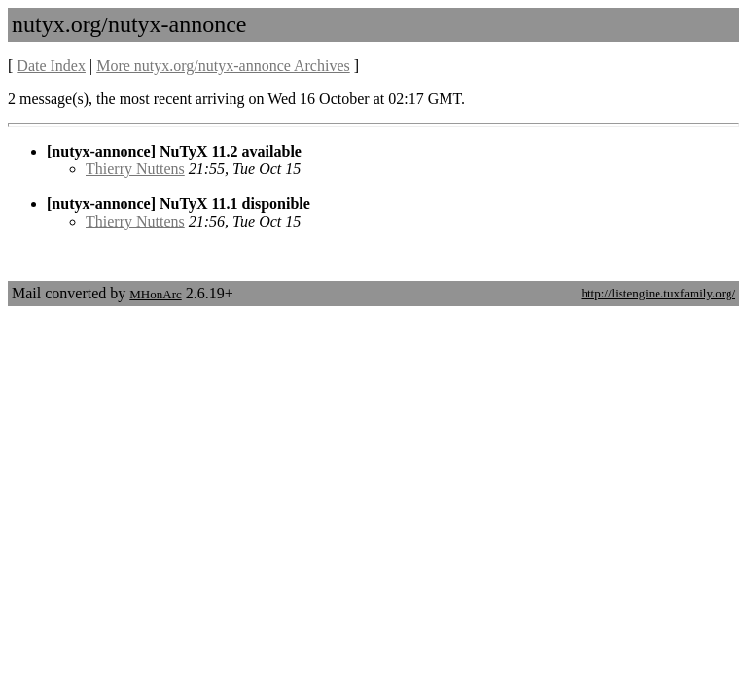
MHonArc (155, 294)
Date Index (51, 66)
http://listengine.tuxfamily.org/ (658, 293)
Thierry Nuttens (135, 169)
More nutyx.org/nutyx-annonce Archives (223, 66)
